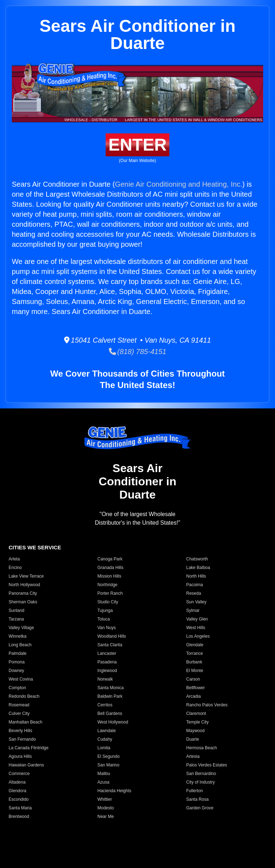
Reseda (194, 593)
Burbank (194, 662)
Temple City (197, 722)
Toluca (104, 619)
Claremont (196, 713)
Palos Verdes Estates (207, 765)
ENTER (138, 145)
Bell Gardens (110, 713)
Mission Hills (109, 576)
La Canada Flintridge (28, 748)
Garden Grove (200, 808)
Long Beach (20, 645)
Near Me (106, 816)
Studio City (108, 602)
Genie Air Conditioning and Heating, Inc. (179, 184)
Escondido (19, 799)
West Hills (196, 628)
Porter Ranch (110, 593)
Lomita (104, 748)
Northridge (107, 585)
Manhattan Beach (25, 722)
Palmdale (18, 653)
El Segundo (108, 756)
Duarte (193, 739)
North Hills (196, 576)
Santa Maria (20, 808)
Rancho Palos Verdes (207, 705)
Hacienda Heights (114, 791)
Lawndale (107, 731)
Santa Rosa (197, 799)
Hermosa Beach (202, 748)
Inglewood (107, 671)
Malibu (104, 774)
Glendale (195, 645)
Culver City (19, 713)
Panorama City (23, 593)
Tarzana (16, 619)
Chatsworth (197, 559)
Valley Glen (197, 619)
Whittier (105, 799)
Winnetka (18, 636)
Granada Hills (110, 568)
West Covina (21, 679)
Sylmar (193, 610)
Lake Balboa (198, 568)
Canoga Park (110, 559)
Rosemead (19, 705)
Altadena (17, 782)
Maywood (195, 731)
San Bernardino (201, 774)
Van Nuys (107, 628)
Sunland (16, 610)
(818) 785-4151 (138, 352)
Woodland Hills (112, 636)
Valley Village (21, 628)
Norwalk (105, 679)
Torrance (195, 653)
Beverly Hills (20, 731)
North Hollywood (24, 585)
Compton (17, 688)
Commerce (19, 774)
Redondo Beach (24, 696)
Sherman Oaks (23, 602)
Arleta (14, 559)
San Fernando (22, 739)
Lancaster (107, 653)
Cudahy (105, 739)
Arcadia (194, 696)
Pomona (17, 662)
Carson (193, 679)
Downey (16, 671)
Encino (15, 568)
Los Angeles (198, 636)
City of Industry (201, 782)
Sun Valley (196, 602)
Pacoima (195, 585)
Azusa (103, 782)
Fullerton (195, 791)
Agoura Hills (20, 756)
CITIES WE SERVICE (35, 547)
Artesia (193, 756)
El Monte (195, 671)
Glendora (17, 791)
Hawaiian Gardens (26, 765)
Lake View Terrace (26, 576)
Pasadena (107, 662)
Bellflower (196, 688)
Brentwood (19, 816)
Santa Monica (110, 688)
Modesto (106, 808)
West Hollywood (113, 722)
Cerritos (105, 705)
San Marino (108, 765)
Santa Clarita (110, 645)
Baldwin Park (110, 696)
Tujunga (105, 610)
